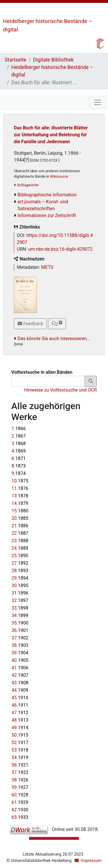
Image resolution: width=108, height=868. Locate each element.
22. (20, 533)
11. (20, 488)
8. (19, 466)
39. (20, 653)
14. (20, 503)
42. (20, 675)
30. (20, 586)
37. (20, 638)
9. (19, 473)
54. (20, 757)
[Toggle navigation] (98, 102)
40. (20, 660)
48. (20, 720)
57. (20, 772)
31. (20, 593)
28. (20, 571)
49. (20, 728)
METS (47, 267)
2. (19, 436)
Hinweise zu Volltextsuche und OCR (60, 390)
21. (20, 526)
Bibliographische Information (47, 195)
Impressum (91, 861)
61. (20, 802)
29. (20, 578)
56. (20, 765)
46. (20, 705)
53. (20, 750)
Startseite (16, 60)
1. (19, 429)
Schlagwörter (28, 185)
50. (20, 735)
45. (20, 698)
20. (20, 518)
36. (20, 630)
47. (20, 713)
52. (20, 743)
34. (20, 615)
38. (20, 645)
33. (20, 608)
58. (20, 780)
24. (20, 548)
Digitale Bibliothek (53, 60)
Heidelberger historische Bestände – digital (52, 71)
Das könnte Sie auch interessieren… (54, 339)
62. (20, 810)
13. (20, 496)
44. (20, 690)
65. (20, 817)
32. (20, 600)
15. (20, 511)
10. (20, 481)
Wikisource (59, 176)
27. (20, 563)
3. (19, 443)
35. (20, 623)
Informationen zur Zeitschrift (47, 215)
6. (19, 458)
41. (20, 668)
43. (20, 683)
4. (19, 451)
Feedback (30, 324)
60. (20, 795)
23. (20, 541)
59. (20, 787)
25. (20, 556)
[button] (57, 324)
